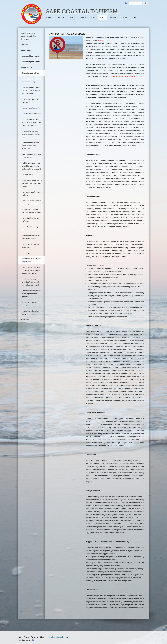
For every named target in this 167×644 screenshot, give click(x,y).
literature (24, 45)
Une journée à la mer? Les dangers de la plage (31, 80)
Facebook (126, 3)
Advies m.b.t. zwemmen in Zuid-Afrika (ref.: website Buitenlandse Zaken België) (32, 166)
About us (60, 18)
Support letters (26, 67)
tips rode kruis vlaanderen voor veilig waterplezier (32, 202)
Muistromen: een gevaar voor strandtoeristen (31, 237)
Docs (102, 18)
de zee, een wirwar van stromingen (31, 246)
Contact (136, 18)
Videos (125, 18)
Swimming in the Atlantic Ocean (31, 312)
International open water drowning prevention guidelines (31, 294)
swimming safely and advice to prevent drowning (32, 211)
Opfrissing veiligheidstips (32, 108)
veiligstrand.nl (28, 175)
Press (93, 18)
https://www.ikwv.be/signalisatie (122, 76)
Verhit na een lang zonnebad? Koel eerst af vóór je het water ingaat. (31, 282)
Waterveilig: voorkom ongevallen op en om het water (31, 134)
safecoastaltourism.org (31, 14)
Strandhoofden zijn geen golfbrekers (31, 220)
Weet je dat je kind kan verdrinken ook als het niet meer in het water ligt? (31, 122)
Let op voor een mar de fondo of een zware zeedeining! (30, 146)
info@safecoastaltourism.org (57, 637)
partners (113, 18)
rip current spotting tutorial (29, 304)
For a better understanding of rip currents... (32, 156)
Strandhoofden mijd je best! (30, 228)
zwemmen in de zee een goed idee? (31, 101)
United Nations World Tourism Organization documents (29, 36)
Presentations (26, 50)
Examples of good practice (31, 62)
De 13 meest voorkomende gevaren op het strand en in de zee (32, 183)
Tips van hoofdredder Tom (32, 114)
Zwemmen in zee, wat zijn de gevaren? (32, 260)
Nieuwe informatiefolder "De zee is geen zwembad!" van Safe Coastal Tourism (31, 91)
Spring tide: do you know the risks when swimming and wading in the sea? (31, 270)
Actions (72, 18)
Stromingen (27, 253)
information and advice (30, 73)
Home (49, 18)
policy (83, 18)
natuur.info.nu (103, 40)
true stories (25, 320)
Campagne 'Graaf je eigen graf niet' (31, 193)
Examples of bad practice (30, 56)
